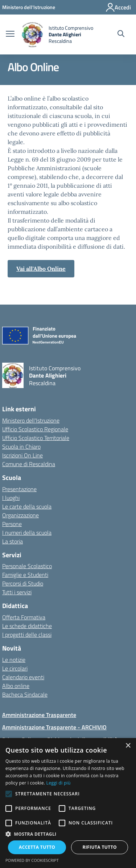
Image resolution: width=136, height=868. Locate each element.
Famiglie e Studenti (25, 575)
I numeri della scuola (27, 533)
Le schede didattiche (27, 626)
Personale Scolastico (27, 566)
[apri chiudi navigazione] (10, 34)
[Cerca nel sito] (121, 34)
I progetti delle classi (27, 635)
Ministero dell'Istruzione (31, 420)
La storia (13, 541)
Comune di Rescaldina (29, 464)
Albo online (16, 686)
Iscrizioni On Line (22, 455)
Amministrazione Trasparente (39, 715)
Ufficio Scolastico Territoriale (36, 438)
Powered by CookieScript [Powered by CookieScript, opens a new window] (32, 860)
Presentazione (19, 489)
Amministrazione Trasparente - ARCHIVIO (54, 727)
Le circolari (15, 668)
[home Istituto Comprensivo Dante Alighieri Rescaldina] (57, 34)
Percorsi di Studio (23, 583)
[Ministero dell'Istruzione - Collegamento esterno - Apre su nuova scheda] (29, 7)
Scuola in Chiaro (21, 447)
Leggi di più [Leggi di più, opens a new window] (59, 783)
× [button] (128, 746)
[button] (68, 834)
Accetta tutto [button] (37, 847)
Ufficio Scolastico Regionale (35, 429)
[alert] (68, 803)
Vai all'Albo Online (41, 269)
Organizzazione (20, 515)
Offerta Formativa (24, 617)
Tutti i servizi (17, 592)
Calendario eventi (23, 677)
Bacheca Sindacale (25, 694)
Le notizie (14, 660)
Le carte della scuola (27, 506)
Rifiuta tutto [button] (100, 847)
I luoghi (11, 498)
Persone (12, 524)
